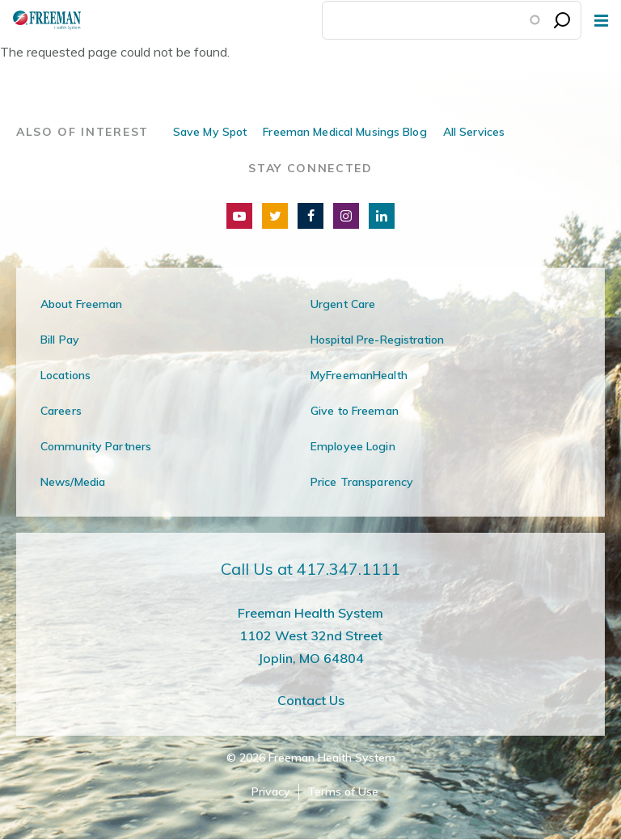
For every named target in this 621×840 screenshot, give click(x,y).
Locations (65, 375)
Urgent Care (343, 304)
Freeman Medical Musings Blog (344, 132)
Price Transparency (362, 482)
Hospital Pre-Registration (377, 340)
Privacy (271, 792)
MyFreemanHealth (359, 375)
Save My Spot (210, 132)
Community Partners (96, 446)
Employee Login (353, 446)
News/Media (73, 482)
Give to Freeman (355, 411)
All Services (474, 132)
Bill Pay (60, 340)
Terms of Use (343, 792)
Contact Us (311, 700)
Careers (61, 411)
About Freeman (82, 304)
